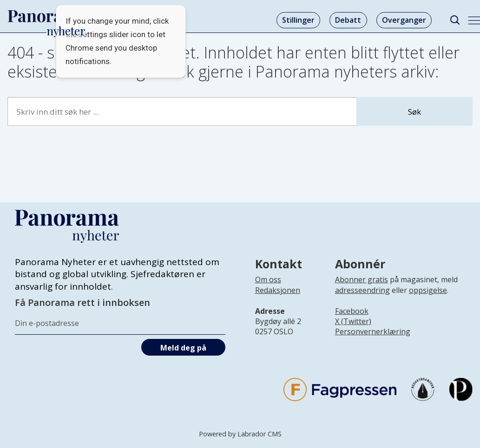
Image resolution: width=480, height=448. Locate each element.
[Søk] (455, 20)
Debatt (348, 20)
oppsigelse (428, 290)
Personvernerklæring (373, 331)
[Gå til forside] (47, 16)
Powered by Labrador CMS (240, 434)
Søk (414, 112)
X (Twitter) (353, 321)
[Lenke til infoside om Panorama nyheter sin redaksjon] (278, 298)
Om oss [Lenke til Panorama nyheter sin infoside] (268, 279)
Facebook (352, 311)
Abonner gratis (362, 279)
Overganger (404, 20)
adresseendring (362, 290)
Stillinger (298, 20)
